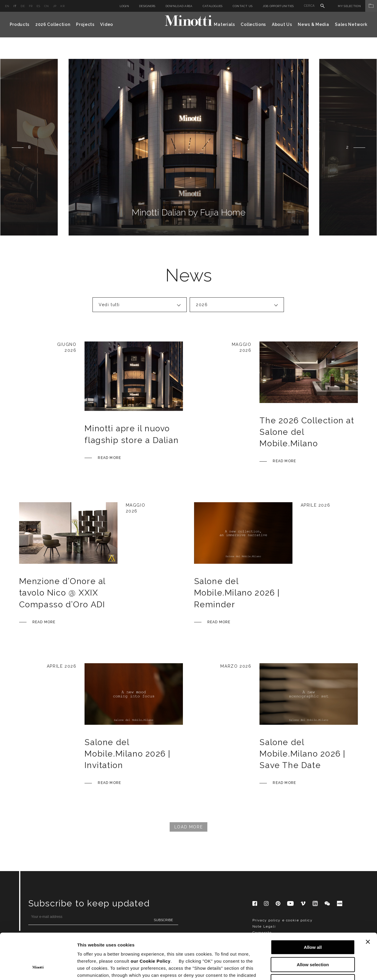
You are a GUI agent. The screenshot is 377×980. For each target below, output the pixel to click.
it (15, 6)
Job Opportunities (278, 6)
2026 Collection (53, 24)
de (23, 6)
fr (31, 6)
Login (124, 6)
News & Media (313, 24)
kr (62, 6)
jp (55, 6)
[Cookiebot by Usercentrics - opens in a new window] (38, 969)
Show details (309, 968)
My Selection (357, 6)
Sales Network (351, 24)
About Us (282, 24)
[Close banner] (368, 903)
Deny (313, 942)
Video (107, 24)
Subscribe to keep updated (89, 903)
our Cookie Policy (151, 922)
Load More (188, 827)
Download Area (179, 6)
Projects (85, 24)
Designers (147, 6)
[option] (189, 147)
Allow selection (313, 925)
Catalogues (213, 6)
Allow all (313, 908)
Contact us (243, 6)
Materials (224, 24)
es (38, 6)
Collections (253, 24)
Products (20, 24)
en (7, 6)
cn (47, 6)
